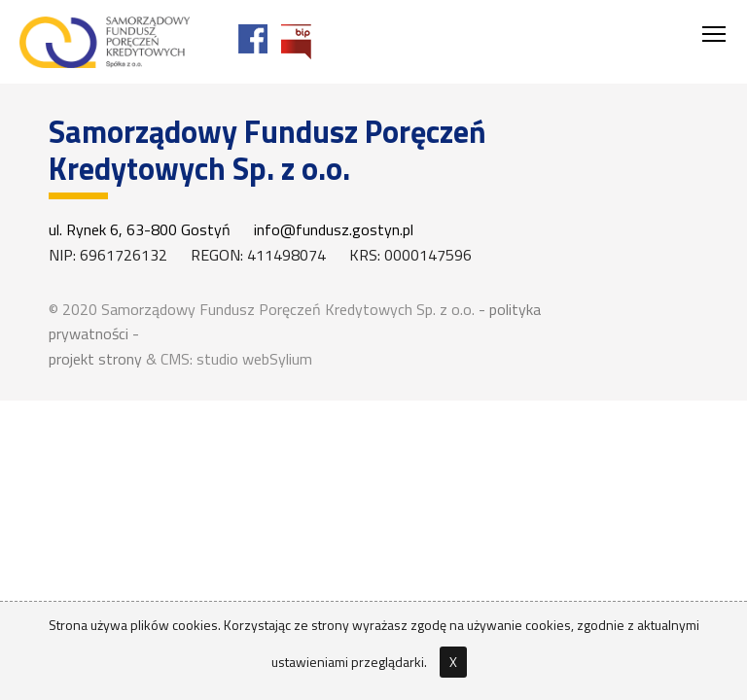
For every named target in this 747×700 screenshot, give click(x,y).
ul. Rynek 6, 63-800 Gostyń (140, 229)
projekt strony (95, 359)
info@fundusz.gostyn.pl (334, 229)
